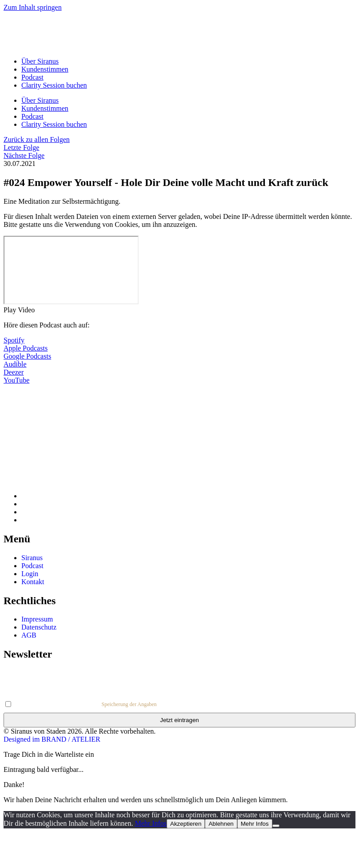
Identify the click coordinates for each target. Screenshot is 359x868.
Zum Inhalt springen (33, 7)
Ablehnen (221, 824)
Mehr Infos (151, 823)
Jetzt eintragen (179, 720)
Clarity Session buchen (54, 85)
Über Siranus (40, 61)
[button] (179, 310)
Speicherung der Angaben (129, 704)
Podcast (32, 77)
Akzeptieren (186, 824)
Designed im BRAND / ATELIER (52, 739)
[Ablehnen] (276, 826)
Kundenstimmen (45, 69)
